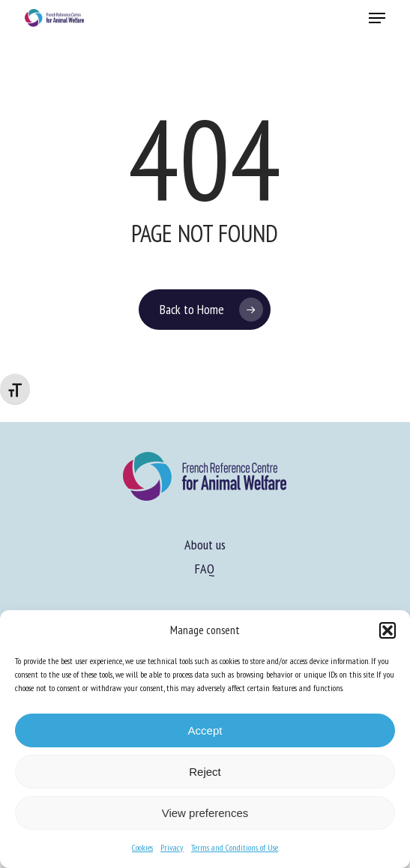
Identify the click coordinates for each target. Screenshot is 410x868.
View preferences (205, 813)
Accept (205, 730)
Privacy (172, 847)
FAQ (205, 569)
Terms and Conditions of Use (235, 847)
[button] (388, 630)
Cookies (142, 847)
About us (205, 545)
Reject (205, 772)
